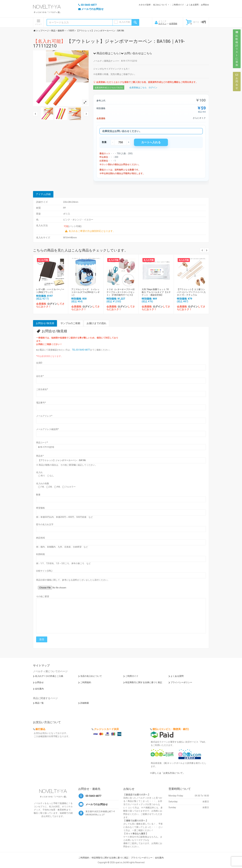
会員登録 (173, 24)
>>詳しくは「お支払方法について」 (167, 773)
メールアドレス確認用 (47, 429)
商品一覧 (39, 703)
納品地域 (40, 538)
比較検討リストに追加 (237, 49)
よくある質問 (192, 5)
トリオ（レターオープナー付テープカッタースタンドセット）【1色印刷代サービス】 (121, 292)
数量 (38, 495)
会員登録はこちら (138, 87)
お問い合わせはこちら (136, 53)
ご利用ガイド (178, 5)
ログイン (162, 24)
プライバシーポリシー (181, 682)
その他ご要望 (43, 596)
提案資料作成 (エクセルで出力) (109, 88)
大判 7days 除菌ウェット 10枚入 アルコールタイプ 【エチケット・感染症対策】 (156, 292)
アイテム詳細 (43, 194)
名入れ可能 (125, 22)
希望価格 (40, 508)
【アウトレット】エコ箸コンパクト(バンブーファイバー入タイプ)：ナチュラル (191, 292)
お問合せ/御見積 (45, 323)
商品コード (42, 443)
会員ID (39, 363)
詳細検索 (85, 703)
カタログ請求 (145, 5)
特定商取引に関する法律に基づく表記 (144, 682)
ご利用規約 (86, 682)
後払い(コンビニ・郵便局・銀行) (171, 729)
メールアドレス (44, 416)
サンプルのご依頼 (70, 323)
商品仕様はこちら (106, 53)
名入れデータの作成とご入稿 (49, 676)
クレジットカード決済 (106, 729)
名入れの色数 (43, 483)
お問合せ (205, 5)
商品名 (40, 456)
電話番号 (41, 403)
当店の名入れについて (91, 676)
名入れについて (160, 5)
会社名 (40, 376)
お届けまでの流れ (96, 323)
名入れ (39, 472)
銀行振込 (40, 729)
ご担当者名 (42, 389)
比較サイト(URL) (44, 571)
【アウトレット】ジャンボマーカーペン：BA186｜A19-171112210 (109, 44)
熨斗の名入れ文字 (45, 524)
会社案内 (39, 689)
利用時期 (40, 554)
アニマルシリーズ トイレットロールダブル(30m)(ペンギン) (86, 292)
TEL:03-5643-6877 (81, 350)
